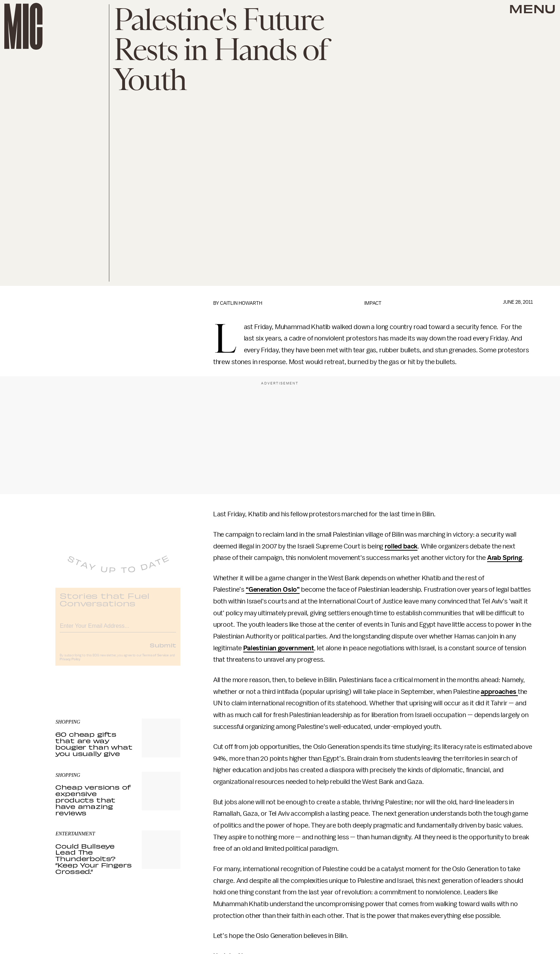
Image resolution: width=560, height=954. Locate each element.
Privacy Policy (70, 664)
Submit (163, 650)
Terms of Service (155, 660)
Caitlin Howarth (241, 303)
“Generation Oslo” (273, 590)
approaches (499, 692)
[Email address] (118, 630)
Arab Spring (505, 558)
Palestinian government (278, 648)
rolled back (401, 546)
